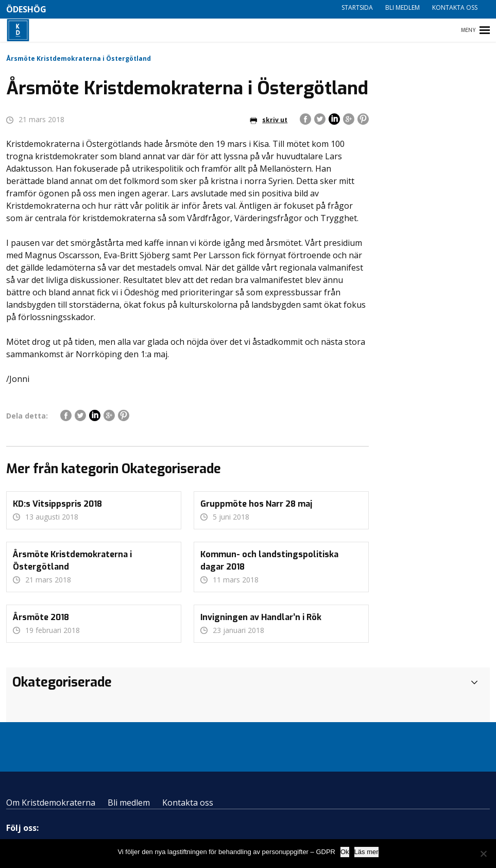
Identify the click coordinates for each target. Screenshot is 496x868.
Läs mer (366, 852)
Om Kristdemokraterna (51, 803)
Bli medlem (403, 7)
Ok (345, 852)
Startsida (357, 7)
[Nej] (483, 854)
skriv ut (269, 120)
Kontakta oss (455, 7)
